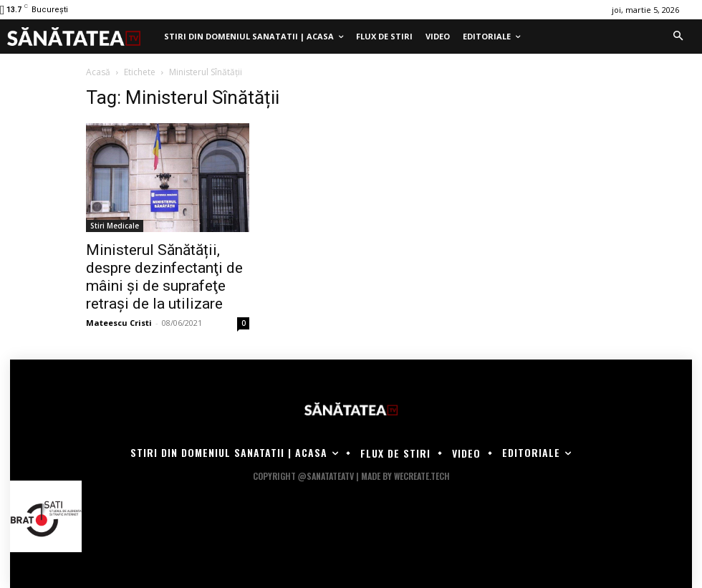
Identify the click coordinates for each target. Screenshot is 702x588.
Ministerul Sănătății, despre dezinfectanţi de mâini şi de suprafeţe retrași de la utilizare (164, 277)
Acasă (98, 72)
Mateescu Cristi (119, 323)
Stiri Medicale (115, 226)
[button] (678, 37)
